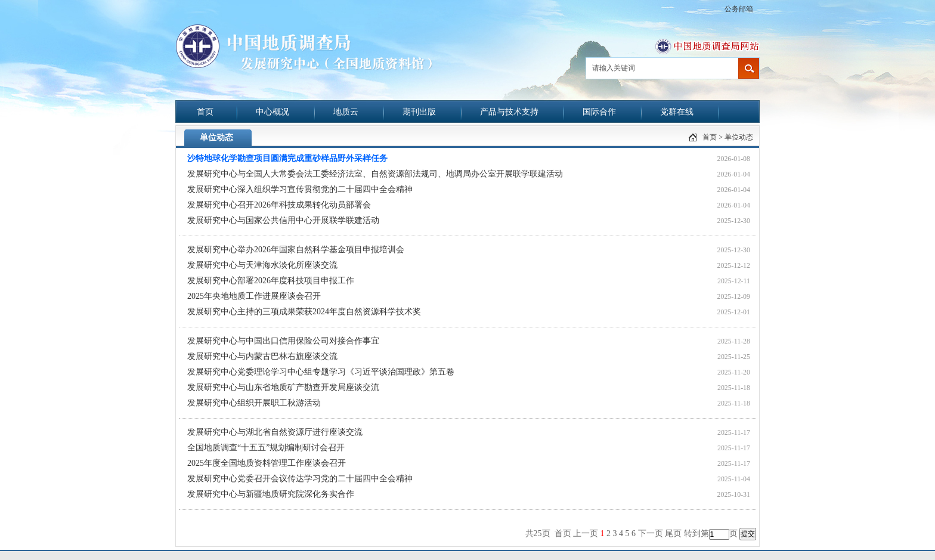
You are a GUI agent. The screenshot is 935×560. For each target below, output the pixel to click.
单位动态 (739, 137)
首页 (205, 112)
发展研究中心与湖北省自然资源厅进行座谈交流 (275, 432)
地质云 (346, 112)
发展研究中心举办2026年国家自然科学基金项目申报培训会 (296, 250)
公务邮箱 (739, 9)
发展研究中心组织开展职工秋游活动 (254, 403)
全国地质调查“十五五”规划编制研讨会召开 (266, 448)
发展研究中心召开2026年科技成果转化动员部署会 (279, 205)
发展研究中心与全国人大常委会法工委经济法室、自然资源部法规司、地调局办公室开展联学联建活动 (375, 174)
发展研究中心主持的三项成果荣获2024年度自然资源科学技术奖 (304, 312)
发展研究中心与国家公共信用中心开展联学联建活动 (283, 220)
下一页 (651, 533)
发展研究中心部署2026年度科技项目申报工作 (271, 281)
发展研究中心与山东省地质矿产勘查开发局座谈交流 (283, 387)
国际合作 (599, 112)
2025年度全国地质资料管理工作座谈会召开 (267, 463)
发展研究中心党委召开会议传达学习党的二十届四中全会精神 (300, 479)
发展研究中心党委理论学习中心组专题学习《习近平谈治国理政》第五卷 (321, 372)
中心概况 (273, 112)
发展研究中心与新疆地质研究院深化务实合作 (271, 494)
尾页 (673, 533)
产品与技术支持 (509, 112)
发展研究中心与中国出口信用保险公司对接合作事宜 (283, 341)
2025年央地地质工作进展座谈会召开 (254, 296)
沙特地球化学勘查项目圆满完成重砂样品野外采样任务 (287, 158)
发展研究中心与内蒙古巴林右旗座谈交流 (262, 356)
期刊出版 (419, 112)
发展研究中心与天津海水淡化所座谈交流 (262, 265)
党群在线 (677, 112)
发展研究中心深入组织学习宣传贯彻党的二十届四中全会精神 (300, 189)
